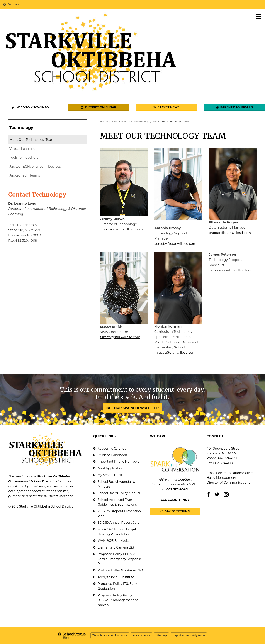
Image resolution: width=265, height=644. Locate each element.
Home (104, 121)
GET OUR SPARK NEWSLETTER (132, 408)
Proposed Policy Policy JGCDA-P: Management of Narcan (118, 600)
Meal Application (110, 468)
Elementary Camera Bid (116, 547)
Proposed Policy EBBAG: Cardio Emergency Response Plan (120, 559)
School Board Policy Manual (119, 493)
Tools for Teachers (24, 157)
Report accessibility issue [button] (189, 635)
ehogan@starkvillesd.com (230, 233)
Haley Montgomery (221, 478)
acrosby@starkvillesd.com (175, 244)
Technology (142, 121)
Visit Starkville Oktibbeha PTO (120, 570)
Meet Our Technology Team (32, 140)
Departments (121, 121)
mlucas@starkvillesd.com (175, 353)
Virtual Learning (22, 149)
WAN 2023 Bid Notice (114, 541)
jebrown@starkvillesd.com (121, 229)
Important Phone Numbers (119, 462)
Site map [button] (161, 635)
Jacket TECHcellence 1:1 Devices (35, 166)
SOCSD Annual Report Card (119, 523)
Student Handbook (112, 455)
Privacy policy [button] (141, 635)
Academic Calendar (113, 449)
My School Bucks (110, 475)
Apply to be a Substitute (116, 577)
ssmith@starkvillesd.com (120, 337)
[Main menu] (258, 16)
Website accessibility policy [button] (110, 635)
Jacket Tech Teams (25, 175)
